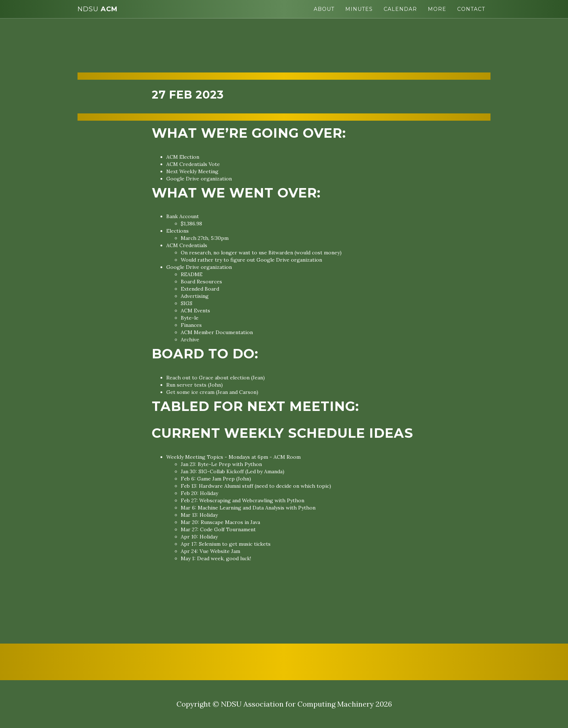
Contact (471, 9)
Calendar (400, 9)
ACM (98, 9)
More (437, 9)
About (324, 9)
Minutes (359, 9)
